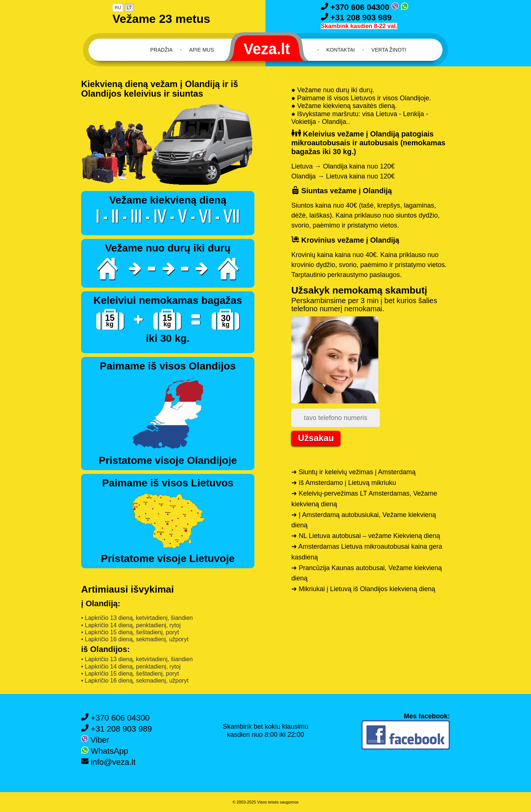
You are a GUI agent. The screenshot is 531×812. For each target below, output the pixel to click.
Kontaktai (341, 50)
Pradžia (162, 50)
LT (129, 8)
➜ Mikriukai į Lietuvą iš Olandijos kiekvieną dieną (363, 589)
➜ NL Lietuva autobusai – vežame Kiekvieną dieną (366, 536)
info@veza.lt (108, 762)
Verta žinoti (389, 50)
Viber (95, 740)
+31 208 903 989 (356, 18)
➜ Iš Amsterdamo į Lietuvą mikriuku (344, 483)
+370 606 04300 (356, 7)
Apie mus (202, 50)
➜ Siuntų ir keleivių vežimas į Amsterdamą (353, 472)
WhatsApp (105, 751)
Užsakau (316, 438)
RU (118, 8)
